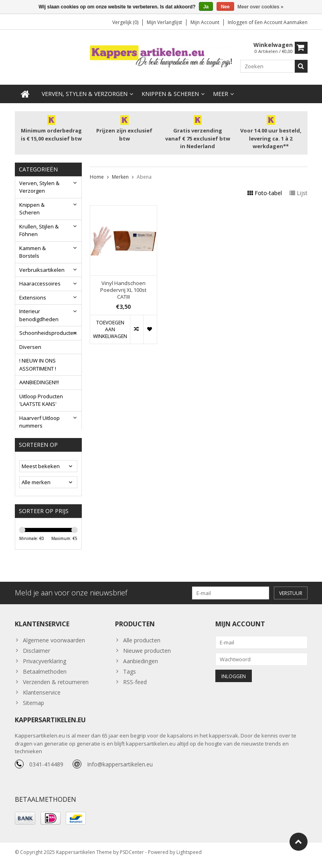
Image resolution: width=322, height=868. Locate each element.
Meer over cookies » (260, 7)
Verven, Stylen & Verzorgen (85, 94)
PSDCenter (132, 858)
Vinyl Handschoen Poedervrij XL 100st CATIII (123, 290)
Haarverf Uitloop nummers (39, 422)
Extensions (33, 298)
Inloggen (238, 22)
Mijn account (205, 22)
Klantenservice (42, 697)
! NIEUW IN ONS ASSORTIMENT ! (38, 365)
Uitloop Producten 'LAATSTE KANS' (41, 401)
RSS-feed (135, 687)
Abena (144, 177)
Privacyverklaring (45, 666)
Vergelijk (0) (125, 22)
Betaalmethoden (45, 676)
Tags (130, 676)
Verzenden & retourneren (56, 687)
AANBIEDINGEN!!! (39, 383)
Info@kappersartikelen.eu (120, 770)
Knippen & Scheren (170, 94)
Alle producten (142, 645)
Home (97, 177)
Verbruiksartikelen (42, 270)
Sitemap (33, 708)
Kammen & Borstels (32, 253)
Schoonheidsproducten (48, 333)
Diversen (30, 347)
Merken (120, 177)
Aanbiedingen (141, 666)
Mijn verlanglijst (164, 22)
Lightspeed (189, 858)
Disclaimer (36, 655)
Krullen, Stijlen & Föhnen (39, 231)
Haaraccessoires (40, 284)
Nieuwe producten (147, 655)
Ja (206, 7)
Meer (221, 94)
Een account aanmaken (281, 22)
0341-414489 (46, 770)
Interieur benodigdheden (39, 316)
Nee (225, 7)
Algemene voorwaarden (54, 645)
